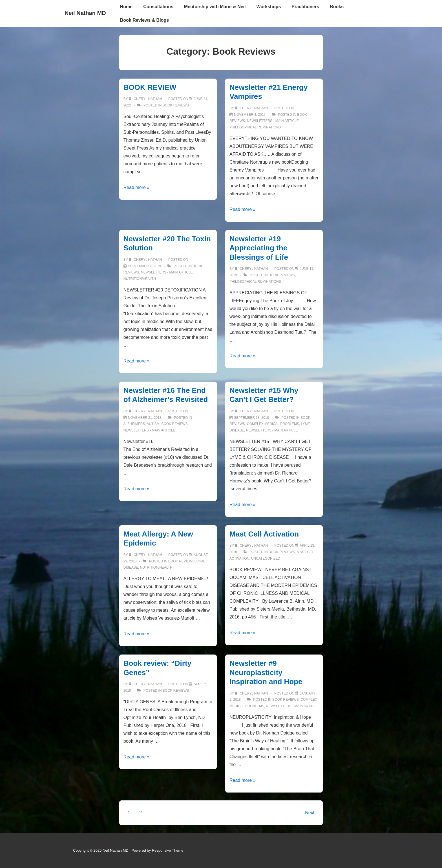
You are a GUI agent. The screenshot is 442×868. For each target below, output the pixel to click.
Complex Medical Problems (273, 424)
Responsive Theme (168, 850)
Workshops (269, 7)
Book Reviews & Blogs (144, 20)
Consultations (158, 7)
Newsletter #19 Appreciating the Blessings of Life (259, 248)
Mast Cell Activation (264, 534)
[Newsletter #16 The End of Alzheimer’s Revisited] (145, 418)
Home (126, 7)
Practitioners (305, 7)
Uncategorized (266, 558)
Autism (153, 424)
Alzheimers (134, 424)
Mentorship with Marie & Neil (215, 7)
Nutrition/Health (140, 279)
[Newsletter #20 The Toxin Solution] (144, 266)
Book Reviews (176, 105)
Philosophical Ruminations (255, 127)
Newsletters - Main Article (273, 121)
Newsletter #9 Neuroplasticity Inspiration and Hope (266, 672)
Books (337, 7)
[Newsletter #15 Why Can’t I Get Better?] (251, 418)
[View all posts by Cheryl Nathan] (146, 99)
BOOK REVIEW (150, 87)
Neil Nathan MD (85, 13)
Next (310, 813)
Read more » (137, 187)
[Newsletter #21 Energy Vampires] (250, 115)
